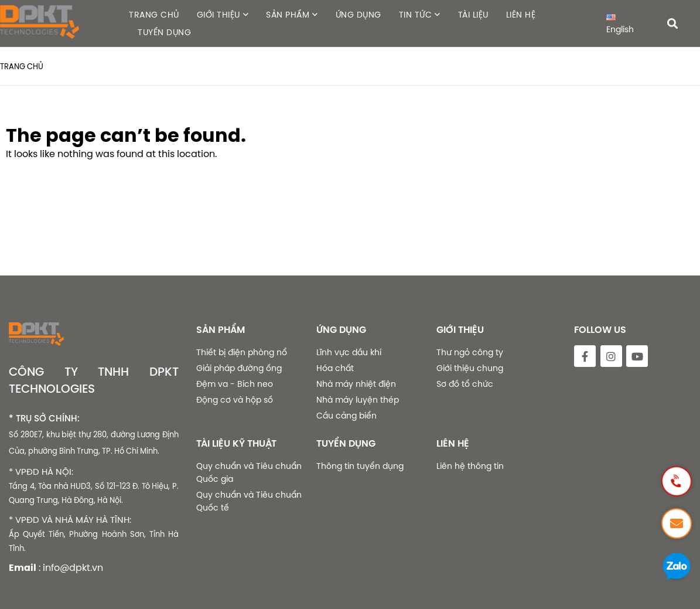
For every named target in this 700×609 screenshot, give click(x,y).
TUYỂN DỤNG (164, 32)
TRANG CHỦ (154, 15)
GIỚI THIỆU (218, 15)
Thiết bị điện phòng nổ (242, 352)
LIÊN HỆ (521, 15)
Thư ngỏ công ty (470, 352)
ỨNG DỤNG (358, 15)
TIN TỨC (416, 15)
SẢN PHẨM (288, 15)
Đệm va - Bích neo (235, 384)
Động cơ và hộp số (235, 400)
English (620, 25)
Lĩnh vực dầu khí (349, 352)
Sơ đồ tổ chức (465, 384)
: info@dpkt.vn (71, 567)
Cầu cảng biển (346, 416)
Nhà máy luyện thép (358, 400)
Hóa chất (335, 368)
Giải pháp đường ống (239, 368)
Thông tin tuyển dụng (360, 466)
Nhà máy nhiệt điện (356, 384)
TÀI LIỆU (473, 15)
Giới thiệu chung (470, 368)
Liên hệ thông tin (470, 466)
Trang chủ (22, 66)
